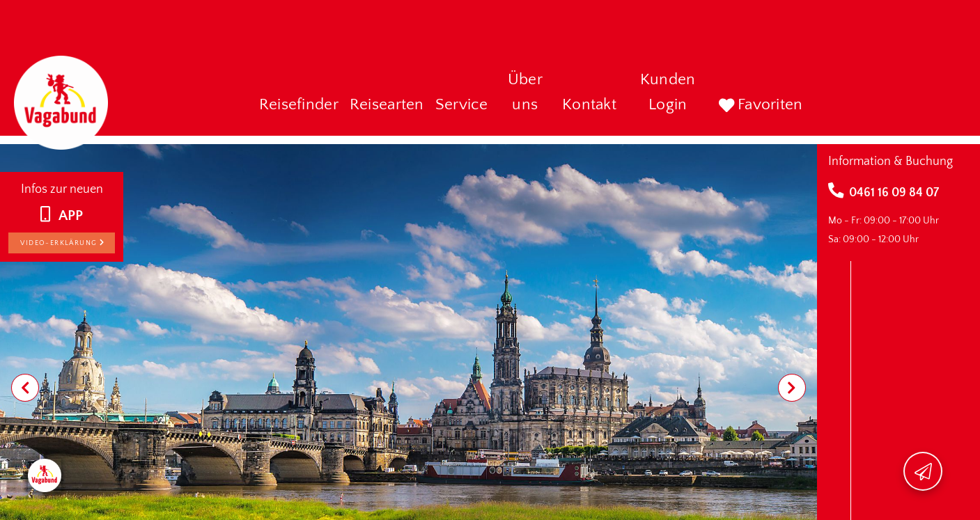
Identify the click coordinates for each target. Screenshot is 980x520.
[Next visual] (792, 388)
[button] (299, 106)
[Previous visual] (25, 388)
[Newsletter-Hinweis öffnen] (923, 471)
